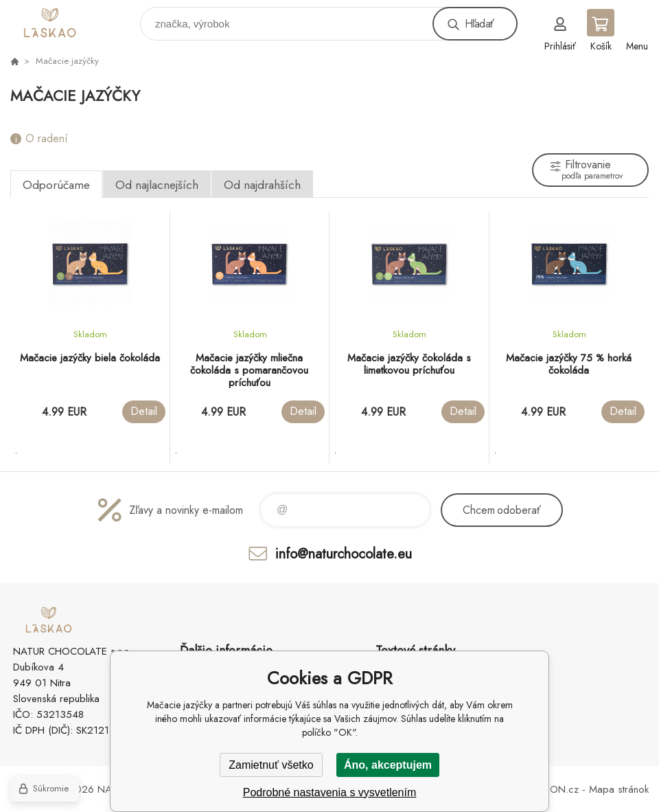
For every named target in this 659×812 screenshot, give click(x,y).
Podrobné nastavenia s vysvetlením (330, 792)
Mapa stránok (619, 789)
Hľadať (479, 24)
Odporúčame (56, 185)
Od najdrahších (262, 185)
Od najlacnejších (157, 185)
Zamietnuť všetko (271, 765)
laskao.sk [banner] (71, 20)
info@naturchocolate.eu (344, 553)
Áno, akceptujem (388, 765)
